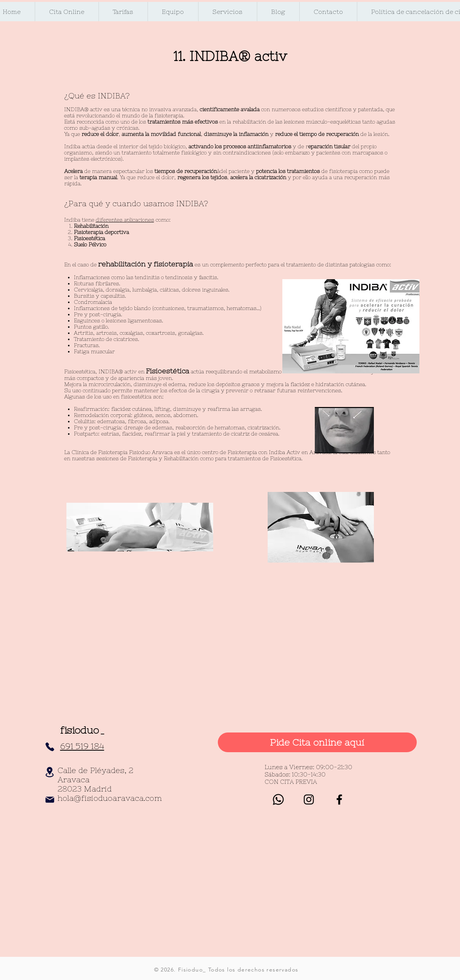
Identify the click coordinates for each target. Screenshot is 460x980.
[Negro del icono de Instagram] (309, 799)
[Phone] (50, 747)
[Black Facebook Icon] (339, 799)
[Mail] (50, 800)
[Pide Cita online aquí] (317, 742)
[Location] (50, 772)
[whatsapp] (278, 799)
